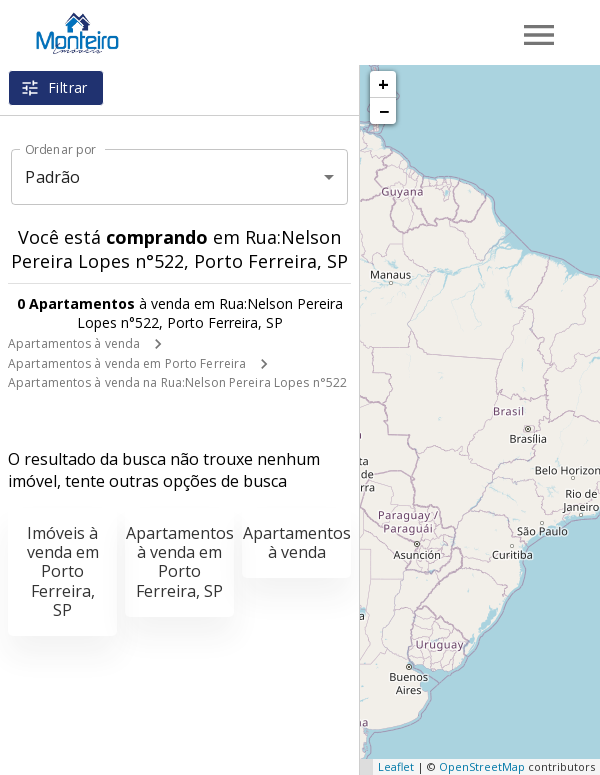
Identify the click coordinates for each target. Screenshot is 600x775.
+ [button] (383, 84)
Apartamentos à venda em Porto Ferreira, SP (180, 562)
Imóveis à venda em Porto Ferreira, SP (63, 571)
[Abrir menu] (539, 35)
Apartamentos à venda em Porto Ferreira (127, 363)
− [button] (384, 111)
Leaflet (396, 766)
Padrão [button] (52, 177)
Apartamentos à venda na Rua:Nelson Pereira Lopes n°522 (177, 382)
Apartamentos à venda (74, 343)
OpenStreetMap (482, 766)
